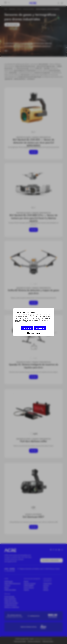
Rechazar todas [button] (40, 328)
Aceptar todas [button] (27, 328)
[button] (34, 333)
